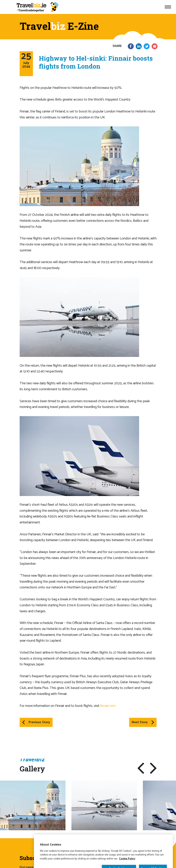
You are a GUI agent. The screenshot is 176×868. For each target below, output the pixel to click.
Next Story (143, 722)
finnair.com (108, 706)
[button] (141, 768)
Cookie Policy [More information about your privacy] (127, 866)
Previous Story (36, 722)
